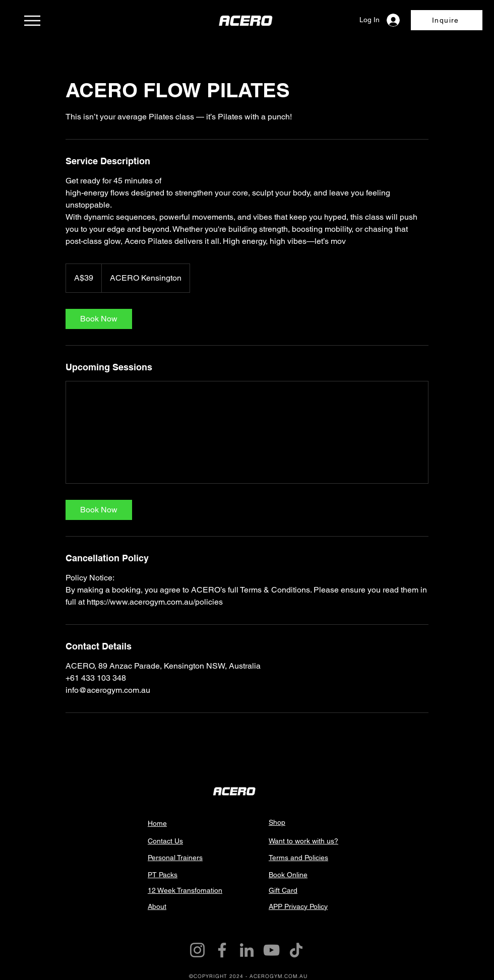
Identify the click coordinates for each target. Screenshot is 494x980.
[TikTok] (296, 950)
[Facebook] (222, 950)
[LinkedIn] (247, 950)
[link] (99, 319)
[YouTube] (271, 950)
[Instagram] (197, 950)
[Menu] (32, 21)
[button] (447, 20)
